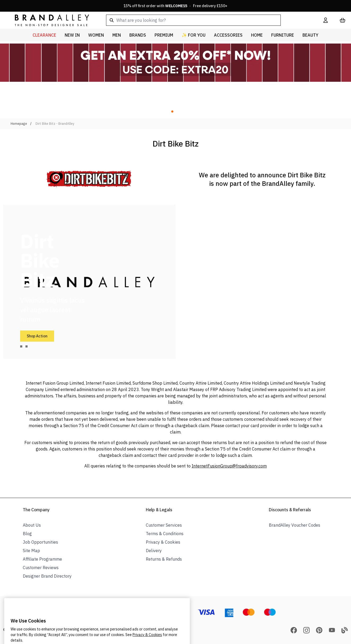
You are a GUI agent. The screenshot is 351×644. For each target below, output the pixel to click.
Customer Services (164, 525)
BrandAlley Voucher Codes (295, 525)
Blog (27, 534)
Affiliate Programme (42, 559)
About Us (32, 525)
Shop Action (37, 336)
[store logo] (48, 20)
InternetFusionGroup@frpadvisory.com (229, 466)
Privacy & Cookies (163, 542)
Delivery (154, 551)
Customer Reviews (41, 568)
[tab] (21, 346)
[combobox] (206, 20)
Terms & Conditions (165, 534)
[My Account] (326, 20)
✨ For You (194, 35)
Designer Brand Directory (47, 576)
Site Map (31, 551)
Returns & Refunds (164, 559)
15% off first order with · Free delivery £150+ (175, 6)
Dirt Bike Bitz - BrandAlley (55, 124)
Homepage (19, 124)
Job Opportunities (40, 542)
